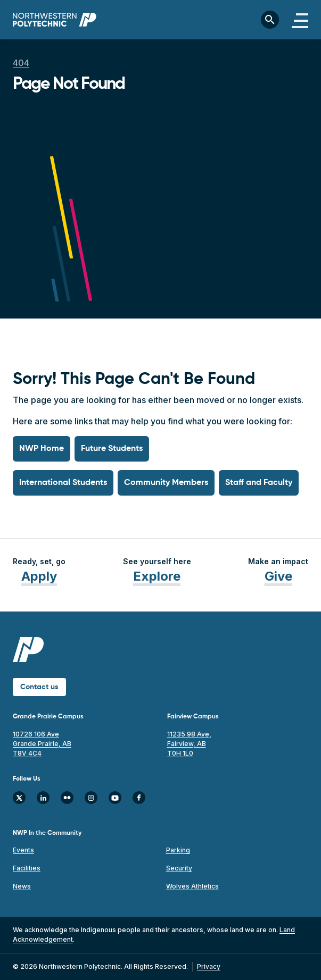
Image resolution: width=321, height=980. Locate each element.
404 (21, 63)
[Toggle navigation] (300, 20)
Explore (157, 576)
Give (278, 576)
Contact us (39, 687)
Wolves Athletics (192, 886)
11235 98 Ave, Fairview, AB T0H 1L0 (189, 744)
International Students (63, 483)
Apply (39, 576)
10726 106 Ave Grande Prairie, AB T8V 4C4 (42, 744)
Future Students (112, 449)
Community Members (166, 483)
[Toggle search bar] (270, 20)
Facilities (27, 868)
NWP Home (42, 449)
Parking (178, 850)
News (22, 886)
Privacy (209, 966)
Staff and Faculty (259, 483)
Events (23, 850)
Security (179, 868)
